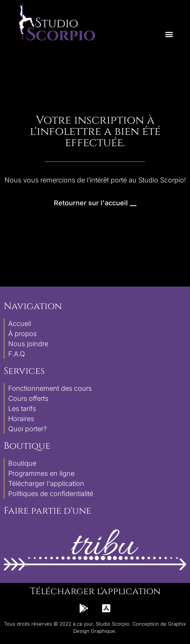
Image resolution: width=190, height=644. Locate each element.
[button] (169, 34)
